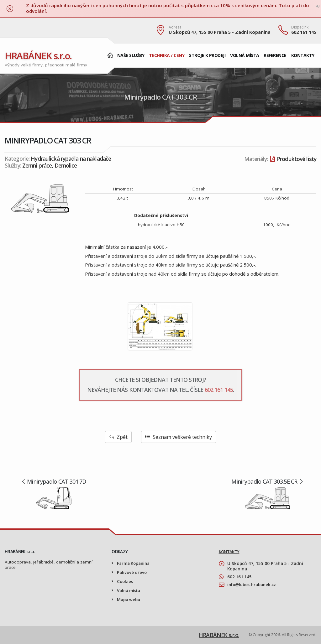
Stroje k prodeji (207, 55)
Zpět (118, 437)
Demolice (66, 165)
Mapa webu (129, 600)
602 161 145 (304, 32)
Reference (275, 55)
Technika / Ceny (167, 55)
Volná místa (245, 55)
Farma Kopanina (134, 563)
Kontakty (303, 55)
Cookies (125, 581)
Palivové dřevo (132, 572)
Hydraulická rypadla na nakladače (71, 158)
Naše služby (131, 55)
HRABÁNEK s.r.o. (39, 56)
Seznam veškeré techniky (179, 437)
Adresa (175, 27)
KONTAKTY (229, 552)
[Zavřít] (10, 9)
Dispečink (300, 27)
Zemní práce (37, 165)
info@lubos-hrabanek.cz (253, 584)
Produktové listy (293, 159)
